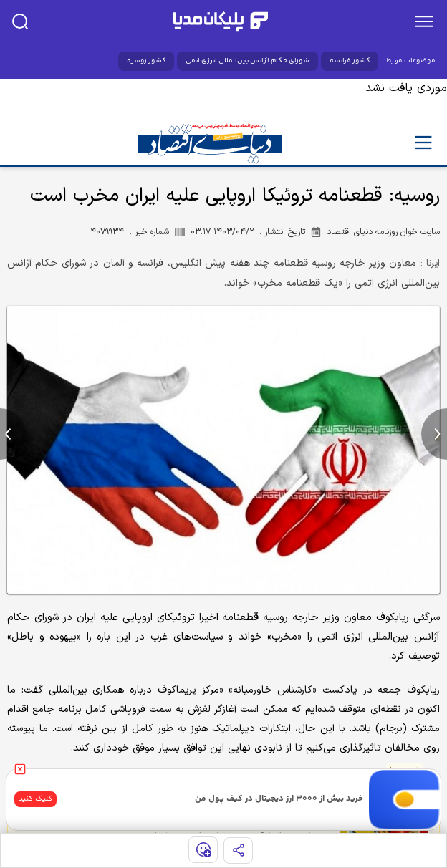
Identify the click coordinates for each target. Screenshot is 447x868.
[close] (20, 769)
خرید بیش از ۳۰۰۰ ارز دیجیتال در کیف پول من (279, 799)
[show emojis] (203, 850)
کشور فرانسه (350, 61)
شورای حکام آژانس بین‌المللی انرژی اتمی (247, 61)
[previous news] (13, 434)
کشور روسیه (146, 61)
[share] (238, 850)
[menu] (424, 21)
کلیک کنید (35, 799)
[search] (20, 21)
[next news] (434, 434)
